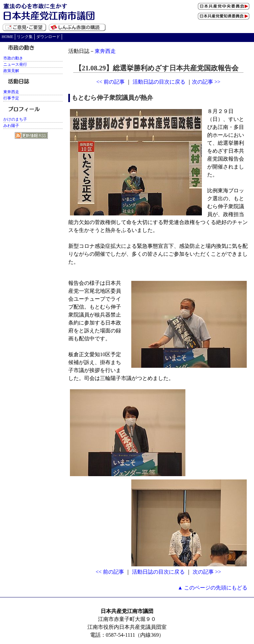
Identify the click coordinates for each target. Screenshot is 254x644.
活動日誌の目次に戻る (159, 82)
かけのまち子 (15, 119)
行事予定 (11, 98)
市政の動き (13, 58)
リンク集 (25, 37)
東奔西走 (105, 51)
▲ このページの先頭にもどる (212, 588)
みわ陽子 (11, 126)
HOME (7, 37)
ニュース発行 (15, 64)
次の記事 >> (206, 82)
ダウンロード (48, 37)
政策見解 (11, 71)
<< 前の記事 (111, 82)
